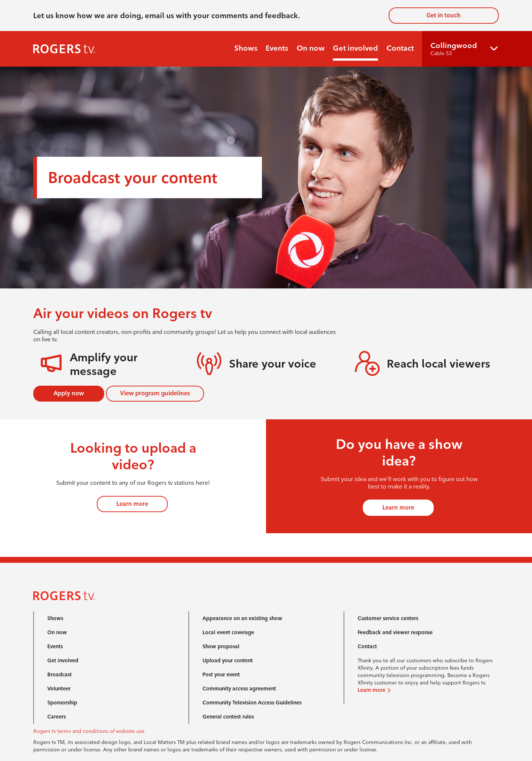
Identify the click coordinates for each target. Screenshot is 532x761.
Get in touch (444, 15)
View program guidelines (155, 393)
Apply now (69, 393)
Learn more (132, 504)
